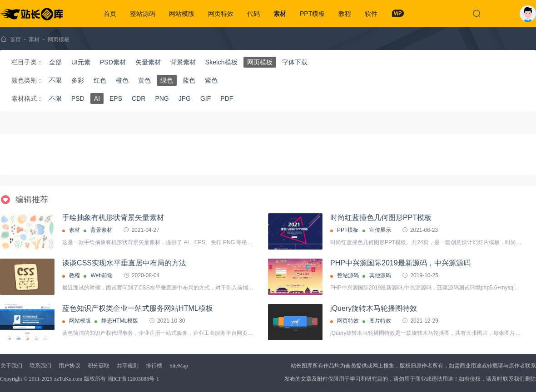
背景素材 (183, 62)
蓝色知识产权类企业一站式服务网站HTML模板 (138, 308)
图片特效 (380, 321)
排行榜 (154, 366)
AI (97, 98)
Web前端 (101, 275)
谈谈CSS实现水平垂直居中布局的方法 (124, 263)
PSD (78, 98)
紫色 (211, 80)
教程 (345, 14)
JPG (185, 98)
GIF (206, 98)
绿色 (167, 80)
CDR (139, 98)
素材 (280, 14)
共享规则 (128, 366)
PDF (227, 98)
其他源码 (380, 275)
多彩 (78, 80)
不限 (55, 80)
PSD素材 (113, 62)
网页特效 (221, 14)
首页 (110, 14)
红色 (100, 80)
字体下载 (295, 62)
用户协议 (69, 366)
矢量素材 (148, 62)
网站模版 (182, 14)
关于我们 (11, 366)
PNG (162, 98)
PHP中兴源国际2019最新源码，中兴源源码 (400, 263)
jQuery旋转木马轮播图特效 (374, 308)
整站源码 (143, 14)
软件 (371, 14)
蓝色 (189, 80)
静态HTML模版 (120, 321)
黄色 (144, 80)
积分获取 (99, 366)
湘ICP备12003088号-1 (133, 379)
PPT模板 (312, 14)
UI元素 (81, 62)
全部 (55, 62)
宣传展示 (380, 230)
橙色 (122, 80)
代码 (253, 14)
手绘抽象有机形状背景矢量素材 (113, 218)
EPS (116, 98)
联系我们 (40, 366)
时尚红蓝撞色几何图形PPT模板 (381, 218)
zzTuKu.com (68, 379)
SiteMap (179, 366)
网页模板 (59, 39)
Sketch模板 (221, 62)
